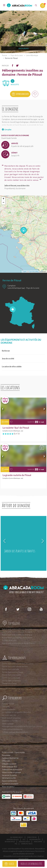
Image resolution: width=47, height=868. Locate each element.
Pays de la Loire (17, 55)
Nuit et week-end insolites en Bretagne (17, 632)
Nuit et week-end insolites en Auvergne (17, 635)
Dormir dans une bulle (10, 669)
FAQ (16, 844)
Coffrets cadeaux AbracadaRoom (15, 732)
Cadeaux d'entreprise (10, 758)
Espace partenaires (9, 781)
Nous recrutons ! (8, 787)
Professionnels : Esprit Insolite (13, 752)
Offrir (11, 864)
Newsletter (6, 755)
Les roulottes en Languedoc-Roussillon (16, 712)
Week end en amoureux (11, 718)
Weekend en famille (10, 721)
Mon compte (38, 842)
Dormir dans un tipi (9, 684)
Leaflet (25, 272)
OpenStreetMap (34, 272)
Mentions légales (13, 839)
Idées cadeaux (8, 724)
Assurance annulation (10, 784)
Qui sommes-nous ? (17, 837)
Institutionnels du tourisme (12, 770)
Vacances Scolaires (9, 775)
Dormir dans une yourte (11, 678)
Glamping (6, 707)
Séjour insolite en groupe (11, 772)
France (5, 55)
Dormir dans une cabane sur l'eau (15, 666)
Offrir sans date (22, 94)
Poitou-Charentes (9, 709)
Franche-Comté (8, 704)
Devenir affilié (10, 842)
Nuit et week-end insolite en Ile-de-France (18, 643)
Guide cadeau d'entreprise (12, 729)
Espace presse (32, 837)
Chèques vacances (9, 764)
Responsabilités (35, 839)
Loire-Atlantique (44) (16, 288)
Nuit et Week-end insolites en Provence (17, 638)
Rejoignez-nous (24, 842)
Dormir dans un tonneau (11, 681)
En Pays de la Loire (9, 640)
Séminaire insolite (9, 778)
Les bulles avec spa (9, 715)
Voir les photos (24, 48)
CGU (24, 839)
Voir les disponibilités (31, 864)
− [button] (3, 203)
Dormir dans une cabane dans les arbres (18, 664)
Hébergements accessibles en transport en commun (22, 726)
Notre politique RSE (9, 767)
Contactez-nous (27, 844)
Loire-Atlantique (32, 55)
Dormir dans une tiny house (13, 672)
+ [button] (3, 199)
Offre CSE (6, 761)
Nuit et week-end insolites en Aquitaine (17, 629)
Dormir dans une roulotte (12, 675)
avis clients (25, 859)
